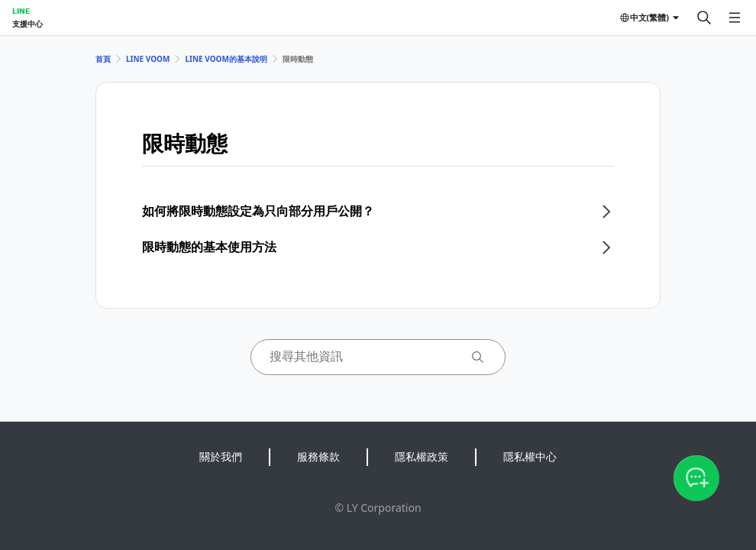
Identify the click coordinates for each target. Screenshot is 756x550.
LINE (21, 11)
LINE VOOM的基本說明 (226, 59)
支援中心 (27, 24)
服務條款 (318, 456)
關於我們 (221, 456)
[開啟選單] (735, 18)
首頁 (103, 59)
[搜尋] (704, 18)
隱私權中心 (530, 456)
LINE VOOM (148, 59)
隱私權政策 (422, 456)
